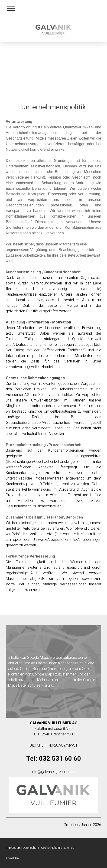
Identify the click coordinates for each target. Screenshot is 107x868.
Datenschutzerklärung (36, 685)
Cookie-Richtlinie (33, 669)
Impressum (13, 848)
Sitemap (69, 848)
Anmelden (12, 858)
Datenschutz (31, 848)
